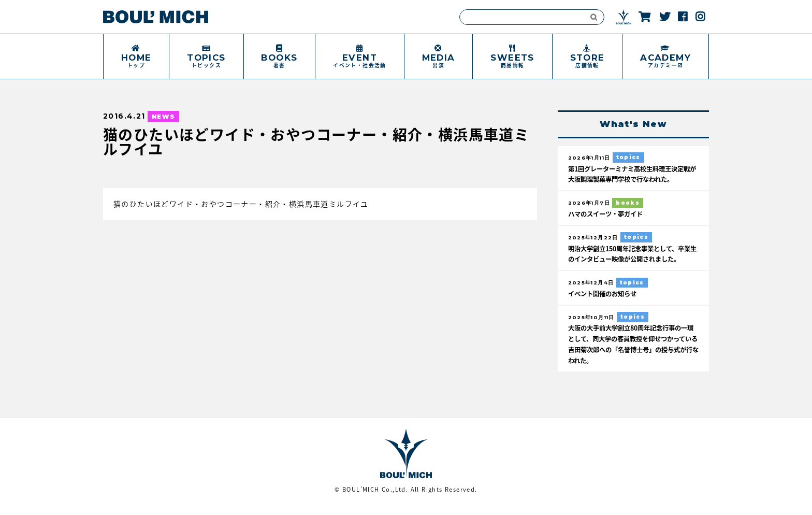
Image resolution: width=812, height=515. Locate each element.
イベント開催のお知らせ (605, 304)
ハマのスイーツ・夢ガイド (608, 214)
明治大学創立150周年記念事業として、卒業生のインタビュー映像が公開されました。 (630, 259)
